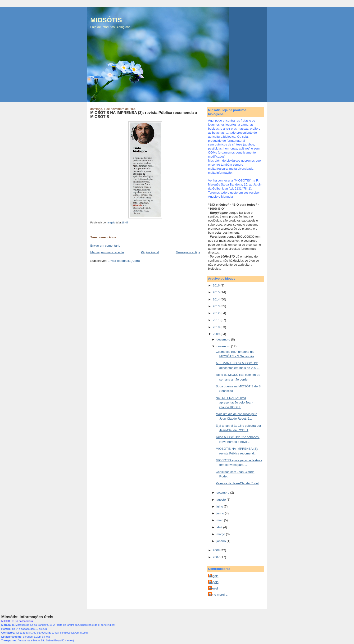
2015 (217, 292)
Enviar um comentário (105, 246)
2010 (217, 327)
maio (220, 520)
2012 (217, 313)
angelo (214, 582)
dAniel (213, 588)
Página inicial (150, 252)
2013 (217, 306)
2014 (217, 299)
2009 (217, 334)
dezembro (224, 339)
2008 (217, 550)
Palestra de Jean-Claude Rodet (237, 483)
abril (220, 527)
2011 (217, 320)
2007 (217, 557)
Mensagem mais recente (107, 252)
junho (221, 513)
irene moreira (218, 595)
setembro (223, 492)
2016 (217, 285)
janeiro (222, 541)
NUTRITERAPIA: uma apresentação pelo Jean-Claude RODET (234, 403)
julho (220, 506)
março (221, 534)
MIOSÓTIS (106, 20)
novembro (224, 346)
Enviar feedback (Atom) (124, 261)
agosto (222, 500)
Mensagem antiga (188, 252)
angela (214, 576)
